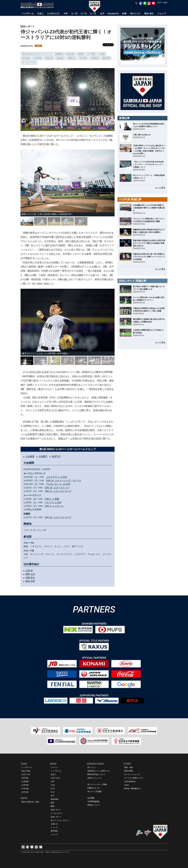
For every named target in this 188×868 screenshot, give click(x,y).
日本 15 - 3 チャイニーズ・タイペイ (64, 480)
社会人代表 (26, 771)
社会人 (53, 774)
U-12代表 (25, 789)
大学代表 (25, 778)
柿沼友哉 (26, 58)
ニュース (54, 827)
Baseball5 (55, 799)
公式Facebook (130, 782)
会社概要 (91, 798)
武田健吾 (95, 58)
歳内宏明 (106, 58)
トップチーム (27, 767)
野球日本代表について (96, 774)
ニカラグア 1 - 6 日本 (56, 477)
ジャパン (54, 767)
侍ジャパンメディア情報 (97, 784)
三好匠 (102, 54)
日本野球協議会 (94, 802)
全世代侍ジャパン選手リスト (99, 771)
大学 (52, 782)
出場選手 (43, 456)
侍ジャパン (92, 767)
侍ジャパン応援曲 (94, 792)
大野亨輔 (37, 58)
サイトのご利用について (134, 778)
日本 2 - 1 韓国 (52, 499)
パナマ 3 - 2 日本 (53, 502)
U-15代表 (25, 785)
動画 (52, 806)
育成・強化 (129, 767)
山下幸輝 (91, 54)
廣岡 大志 (30, 574)
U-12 (53, 792)
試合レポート (56, 810)
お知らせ (54, 824)
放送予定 (56, 456)
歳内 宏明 (30, 581)
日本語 (159, 2)
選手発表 (54, 831)
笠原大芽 (70, 54)
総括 (52, 803)
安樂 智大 (30, 578)
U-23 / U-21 (26, 774)
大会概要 (30, 456)
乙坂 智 (29, 571)
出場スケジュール (94, 778)
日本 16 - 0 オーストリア (57, 488)
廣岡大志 (72, 58)
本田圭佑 (49, 58)
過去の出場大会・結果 (30, 802)
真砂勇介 (60, 58)
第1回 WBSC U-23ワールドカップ (37, 54)
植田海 (81, 54)
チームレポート (57, 813)
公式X (126, 785)
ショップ (54, 834)
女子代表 (25, 792)
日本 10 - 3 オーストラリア (58, 517)
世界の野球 (129, 771)
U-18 (53, 785)
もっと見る (160, 188)
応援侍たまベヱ (94, 788)
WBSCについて (94, 805)
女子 (52, 796)
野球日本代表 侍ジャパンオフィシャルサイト (38, 5)
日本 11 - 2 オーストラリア (58, 491)
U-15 (53, 789)
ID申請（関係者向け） (133, 789)
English (165, 3)
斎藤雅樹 (59, 54)
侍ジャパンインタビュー (60, 820)
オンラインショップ (132, 774)
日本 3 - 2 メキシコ (54, 506)
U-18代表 (25, 782)
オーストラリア (29, 63)
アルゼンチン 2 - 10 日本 (58, 484)
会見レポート (56, 817)
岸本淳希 (83, 58)
